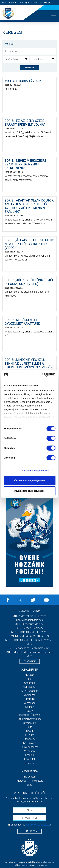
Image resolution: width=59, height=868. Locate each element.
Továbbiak (30, 661)
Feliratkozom (29, 831)
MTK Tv (29, 735)
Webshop (29, 751)
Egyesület (30, 759)
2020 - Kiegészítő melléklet (30, 624)
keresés (29, 68)
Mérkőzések (30, 687)
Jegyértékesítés (29, 747)
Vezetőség (30, 703)
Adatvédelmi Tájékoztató (30, 781)
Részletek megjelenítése (36, 471)
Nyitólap (30, 675)
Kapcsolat (30, 763)
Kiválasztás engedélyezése (30, 491)
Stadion (30, 755)
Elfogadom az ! (31, 825)
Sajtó (29, 727)
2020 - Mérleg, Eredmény (29, 628)
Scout (30, 731)
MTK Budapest (29, 691)
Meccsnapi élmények (29, 715)
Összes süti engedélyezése (29, 480)
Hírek (29, 679)
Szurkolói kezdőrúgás (29, 719)
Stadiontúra (29, 723)
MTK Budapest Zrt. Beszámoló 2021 (30, 648)
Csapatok (30, 683)
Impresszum (30, 777)
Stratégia (30, 699)
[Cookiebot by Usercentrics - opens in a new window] (42, 375)
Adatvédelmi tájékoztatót (38, 825)
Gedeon (30, 707)
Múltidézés (29, 695)
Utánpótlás (30, 739)
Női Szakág (30, 743)
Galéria (29, 711)
